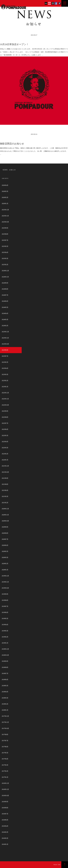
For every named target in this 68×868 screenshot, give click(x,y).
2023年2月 (5, 381)
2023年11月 (5, 338)
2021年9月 (5, 478)
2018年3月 (5, 698)
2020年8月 (5, 533)
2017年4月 (5, 759)
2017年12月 (5, 716)
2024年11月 (5, 277)
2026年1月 (5, 204)
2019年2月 (5, 637)
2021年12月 (5, 466)
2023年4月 (5, 368)
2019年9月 (5, 594)
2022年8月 (5, 417)
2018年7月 (5, 674)
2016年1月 (5, 844)
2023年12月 (5, 332)
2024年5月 (5, 307)
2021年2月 (5, 503)
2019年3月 (5, 631)
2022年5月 (5, 436)
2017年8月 (5, 735)
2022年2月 (5, 454)
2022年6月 (5, 429)
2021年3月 (5, 496)
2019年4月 (5, 625)
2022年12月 (5, 393)
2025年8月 (5, 234)
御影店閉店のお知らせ (12, 144)
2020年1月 (5, 570)
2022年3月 (5, 448)
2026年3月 (5, 191)
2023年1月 (5, 387)
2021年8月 (5, 484)
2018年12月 (5, 649)
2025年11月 (5, 216)
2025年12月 (5, 210)
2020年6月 (5, 545)
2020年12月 (5, 509)
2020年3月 (5, 558)
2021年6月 (5, 490)
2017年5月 (5, 753)
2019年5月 (5, 619)
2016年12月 (5, 783)
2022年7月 (5, 423)
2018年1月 (5, 710)
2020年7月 (5, 539)
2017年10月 (5, 728)
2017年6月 (5, 747)
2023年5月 (5, 362)
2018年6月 (5, 680)
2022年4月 (5, 442)
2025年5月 (5, 246)
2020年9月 (5, 527)
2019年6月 (5, 612)
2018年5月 (5, 686)
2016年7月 (5, 814)
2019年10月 (5, 588)
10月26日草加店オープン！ (14, 44)
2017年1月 (5, 777)
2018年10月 (5, 655)
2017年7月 (5, 741)
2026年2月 (5, 197)
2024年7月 (5, 295)
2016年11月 (5, 789)
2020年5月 (5, 551)
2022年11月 (5, 399)
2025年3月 (5, 259)
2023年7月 (5, 356)
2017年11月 (5, 722)
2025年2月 (5, 265)
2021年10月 (5, 472)
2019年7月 (5, 606)
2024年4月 (5, 313)
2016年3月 (5, 832)
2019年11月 (5, 582)
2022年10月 (5, 405)
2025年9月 (5, 228)
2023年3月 (5, 375)
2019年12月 (5, 576)
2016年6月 (5, 820)
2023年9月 (5, 350)
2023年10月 (5, 344)
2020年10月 (5, 521)
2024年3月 (5, 320)
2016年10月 (5, 796)
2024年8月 (5, 289)
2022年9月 (5, 411)
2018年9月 (5, 661)
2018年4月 (5, 692)
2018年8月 (5, 667)
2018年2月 (5, 704)
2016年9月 (5, 802)
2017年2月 (5, 771)
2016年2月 (5, 838)
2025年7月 (5, 240)
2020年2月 (5, 564)
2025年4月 (5, 252)
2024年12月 (5, 271)
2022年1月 (5, 460)
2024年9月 (5, 283)
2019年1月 (5, 643)
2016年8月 (5, 808)
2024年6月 (5, 301)
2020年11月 (5, 515)
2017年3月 (5, 765)
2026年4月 (5, 185)
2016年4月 (5, 826)
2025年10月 (5, 222)
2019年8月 (5, 600)
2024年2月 (5, 326)
